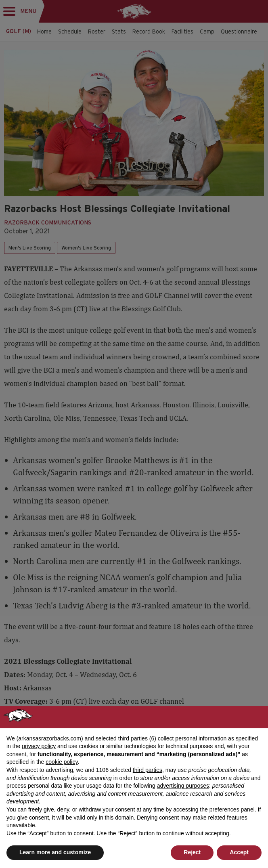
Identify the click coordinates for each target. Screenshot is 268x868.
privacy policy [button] (39, 746)
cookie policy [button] (62, 762)
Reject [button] (192, 852)
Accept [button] (239, 852)
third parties (148, 770)
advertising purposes (183, 786)
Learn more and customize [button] (55, 852)
